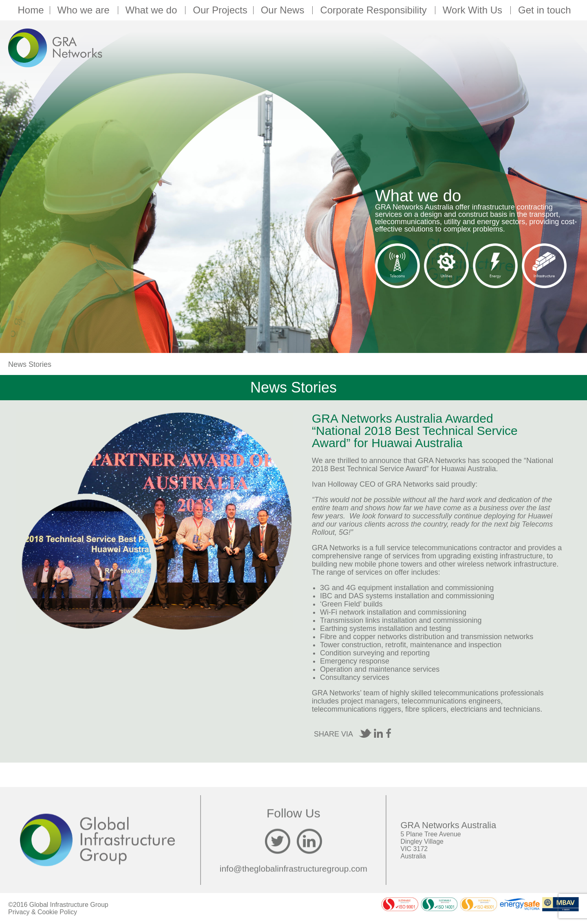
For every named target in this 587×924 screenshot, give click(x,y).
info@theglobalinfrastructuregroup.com (293, 868)
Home (31, 10)
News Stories (30, 364)
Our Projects (220, 10)
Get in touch (544, 10)
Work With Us (474, 10)
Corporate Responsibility (374, 10)
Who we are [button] (85, 10)
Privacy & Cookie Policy (43, 912)
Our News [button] (284, 10)
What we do (153, 10)
